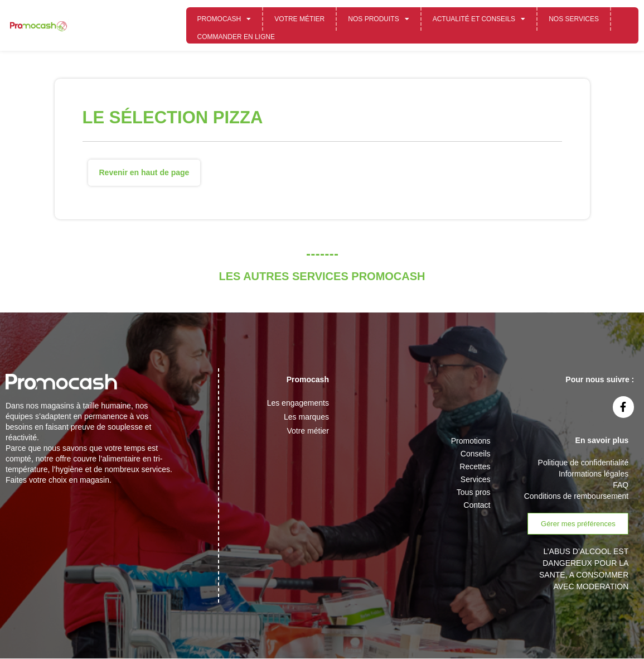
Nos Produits (378, 19)
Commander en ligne (236, 37)
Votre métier (299, 19)
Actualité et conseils (479, 19)
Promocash (224, 19)
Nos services (574, 19)
